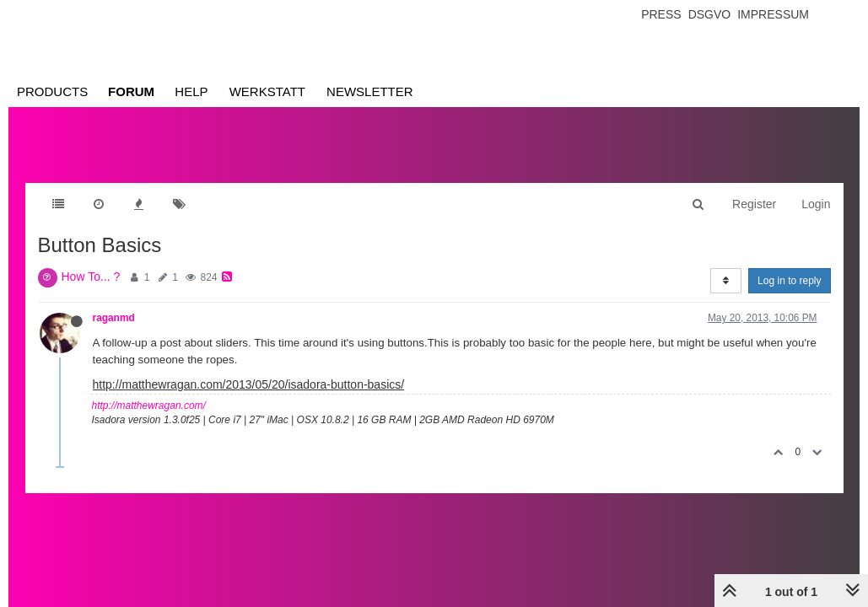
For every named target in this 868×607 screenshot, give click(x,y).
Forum (131, 91)
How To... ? (91, 277)
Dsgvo (710, 14)
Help (191, 91)
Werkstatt (267, 91)
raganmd (114, 318)
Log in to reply (789, 281)
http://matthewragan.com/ (149, 406)
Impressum (773, 14)
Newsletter (370, 91)
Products (52, 91)
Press (661, 14)
